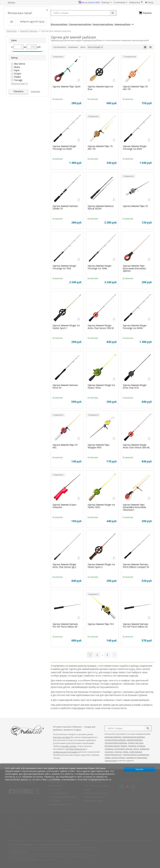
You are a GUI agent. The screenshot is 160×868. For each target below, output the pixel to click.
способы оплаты (69, 746)
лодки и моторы (136, 743)
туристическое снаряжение (136, 755)
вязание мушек (112, 746)
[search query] (84, 13)
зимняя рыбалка (135, 740)
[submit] (113, 13)
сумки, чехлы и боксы (115, 758)
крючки (129, 749)
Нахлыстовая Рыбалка (103, 24)
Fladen (17, 77)
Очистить (35, 91)
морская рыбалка (113, 737)
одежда (118, 752)
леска (136, 749)
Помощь (106, 2)
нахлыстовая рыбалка (115, 740)
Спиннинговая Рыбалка (80, 24)
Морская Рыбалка (59, 24)
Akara (17, 67)
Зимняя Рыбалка (122, 24)
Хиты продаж (95, 47)
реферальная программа (65, 752)
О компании (120, 2)
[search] (148, 728)
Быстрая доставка (62, 737)
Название (73, 47)
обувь (126, 752)
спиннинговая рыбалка (133, 737)
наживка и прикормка (137, 758)
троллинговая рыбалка (116, 743)
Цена (83, 47)
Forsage (18, 80)
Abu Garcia (20, 64)
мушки (124, 746)
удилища (132, 746)
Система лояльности (75, 749)
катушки (141, 746)
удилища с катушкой (114, 749)
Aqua (17, 70)
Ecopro (18, 74)
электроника (111, 761)
